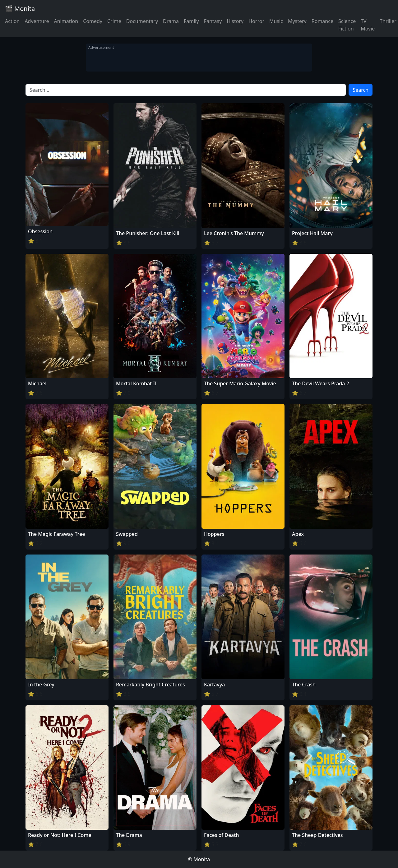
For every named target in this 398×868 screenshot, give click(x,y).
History (235, 21)
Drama (171, 21)
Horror (256, 21)
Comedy (93, 21)
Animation (66, 21)
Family (191, 21)
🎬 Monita (20, 9)
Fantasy (213, 21)
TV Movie (368, 25)
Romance (322, 21)
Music (276, 21)
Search (361, 90)
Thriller (388, 21)
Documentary (142, 21)
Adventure (37, 21)
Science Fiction (347, 25)
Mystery (297, 21)
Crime (114, 21)
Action (12, 21)
